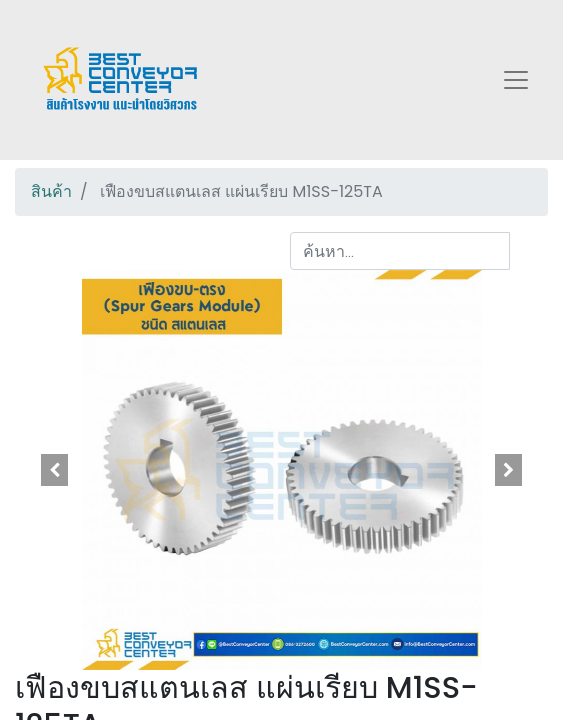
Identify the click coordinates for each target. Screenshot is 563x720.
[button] (55, 470)
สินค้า (51, 191)
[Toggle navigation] (516, 80)
